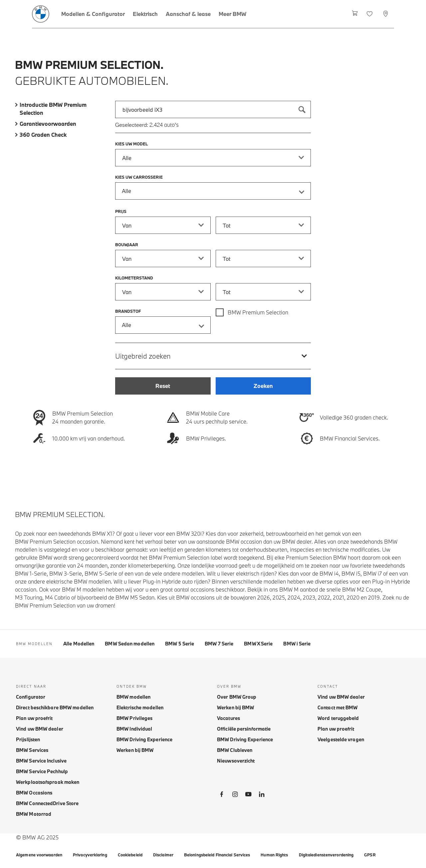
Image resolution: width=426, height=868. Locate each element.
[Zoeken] (302, 109)
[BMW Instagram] (235, 795)
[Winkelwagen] (355, 14)
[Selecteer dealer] (386, 14)
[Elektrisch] (145, 14)
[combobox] (213, 109)
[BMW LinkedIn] (262, 795)
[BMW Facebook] (222, 795)
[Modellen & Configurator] (93, 14)
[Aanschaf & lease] (188, 14)
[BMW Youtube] (248, 795)
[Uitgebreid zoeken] (213, 356)
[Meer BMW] (232, 14)
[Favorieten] (370, 14)
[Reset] (163, 386)
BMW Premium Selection (258, 312)
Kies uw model (131, 144)
